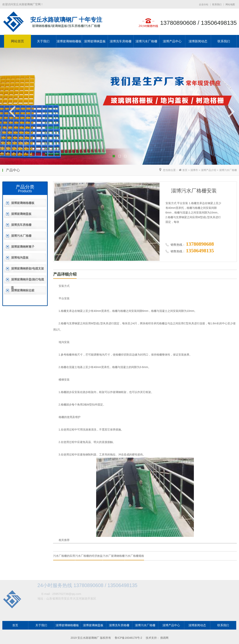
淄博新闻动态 (198, 41)
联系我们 (217, 4)
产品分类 (25, 187)
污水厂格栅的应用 (64, 556)
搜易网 (164, 638)
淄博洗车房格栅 (121, 41)
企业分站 (204, 4)
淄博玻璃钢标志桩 (23, 290)
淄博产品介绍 (209, 170)
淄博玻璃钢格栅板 (69, 41)
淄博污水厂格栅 (146, 41)
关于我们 (43, 41)
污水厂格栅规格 (134, 556)
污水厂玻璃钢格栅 (114, 556)
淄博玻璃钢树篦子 (23, 247)
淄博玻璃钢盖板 (95, 41)
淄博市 (194, 170)
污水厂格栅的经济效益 (89, 556)
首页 (185, 170)
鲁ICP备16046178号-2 (128, 638)
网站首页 (17, 41)
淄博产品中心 (172, 41)
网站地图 (230, 4)
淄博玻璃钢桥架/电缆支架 (27, 268)
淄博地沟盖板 (20, 258)
